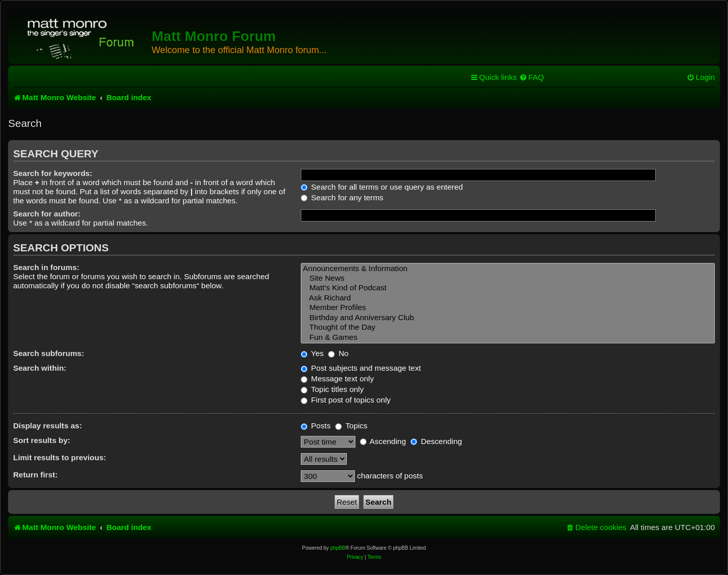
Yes (312, 353)
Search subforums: (49, 353)
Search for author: (47, 214)
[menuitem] (532, 77)
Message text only (337, 379)
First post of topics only (346, 400)
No (338, 353)
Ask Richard (508, 298)
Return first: (35, 475)
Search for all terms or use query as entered (382, 187)
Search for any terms (342, 197)
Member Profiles (508, 308)
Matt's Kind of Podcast (508, 288)
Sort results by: (42, 440)
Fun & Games (508, 338)
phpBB (338, 548)
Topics (351, 426)
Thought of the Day (508, 327)
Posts (316, 426)
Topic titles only (332, 389)
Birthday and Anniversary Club (508, 318)
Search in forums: (46, 267)
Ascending (383, 441)
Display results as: (48, 426)
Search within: (40, 368)
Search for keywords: (53, 173)
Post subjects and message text (361, 368)
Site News (508, 278)
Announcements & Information (508, 269)
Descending (436, 441)
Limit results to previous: (60, 457)
